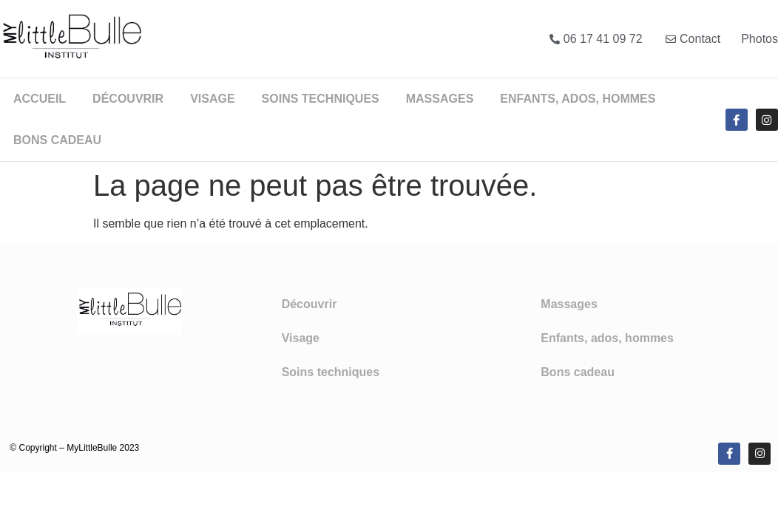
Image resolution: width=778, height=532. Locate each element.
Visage (212, 99)
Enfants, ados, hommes (578, 99)
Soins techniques (321, 99)
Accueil (40, 99)
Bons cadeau (57, 140)
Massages (440, 99)
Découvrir (128, 99)
